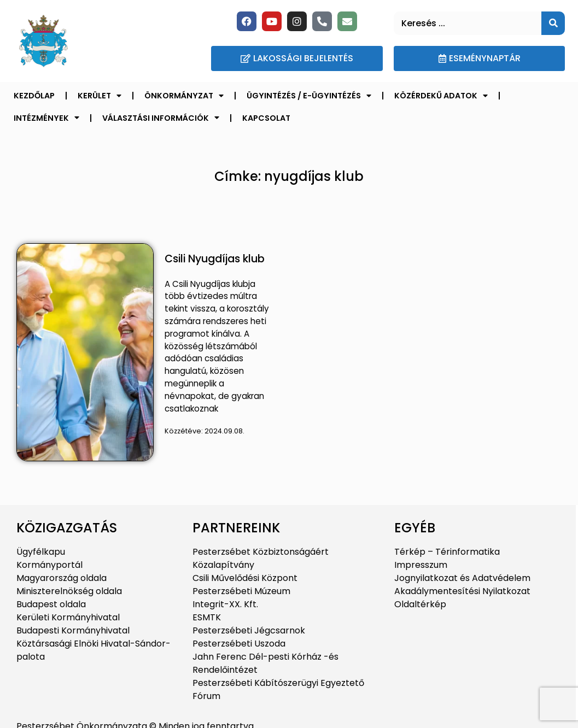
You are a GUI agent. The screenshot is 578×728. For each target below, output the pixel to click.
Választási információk (161, 118)
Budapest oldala (51, 604)
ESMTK (207, 617)
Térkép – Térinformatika (447, 552)
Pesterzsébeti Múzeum (241, 591)
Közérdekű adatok (441, 96)
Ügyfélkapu (41, 552)
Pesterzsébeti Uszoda (239, 644)
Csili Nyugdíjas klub (215, 259)
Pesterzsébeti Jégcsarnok (249, 630)
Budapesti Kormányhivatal (73, 630)
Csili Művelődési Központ (245, 578)
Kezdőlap (34, 96)
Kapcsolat (266, 118)
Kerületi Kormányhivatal (68, 617)
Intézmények (46, 118)
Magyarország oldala (62, 578)
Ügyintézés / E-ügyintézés (309, 96)
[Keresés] (553, 23)
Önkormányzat (184, 96)
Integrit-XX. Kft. (225, 604)
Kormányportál (49, 565)
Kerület (100, 96)
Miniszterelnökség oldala (69, 591)
